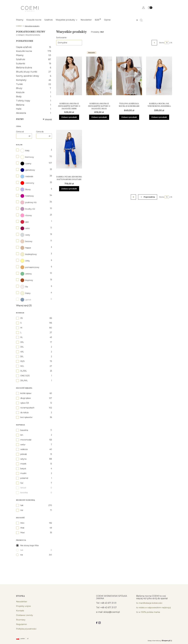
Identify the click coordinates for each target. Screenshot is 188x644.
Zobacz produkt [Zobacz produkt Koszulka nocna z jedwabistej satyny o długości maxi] (99, 117)
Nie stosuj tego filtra (29, 545)
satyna (23, 459)
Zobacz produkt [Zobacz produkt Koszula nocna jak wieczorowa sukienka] (159, 117)
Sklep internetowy (159, 641)
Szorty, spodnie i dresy (34, 76)
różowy (26, 215)
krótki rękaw (26, 393)
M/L (22, 366)
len (22, 435)
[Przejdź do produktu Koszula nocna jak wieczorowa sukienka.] (159, 76)
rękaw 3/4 (25, 403)
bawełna (24, 430)
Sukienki (34, 64)
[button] (142, 20)
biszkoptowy (29, 254)
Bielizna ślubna (34, 68)
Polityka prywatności (26, 629)
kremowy (27, 157)
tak (22, 505)
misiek (23, 464)
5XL (22, 356)
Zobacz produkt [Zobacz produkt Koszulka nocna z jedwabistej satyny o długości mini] (69, 117)
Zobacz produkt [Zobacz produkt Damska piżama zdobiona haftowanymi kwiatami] (69, 189)
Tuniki (34, 84)
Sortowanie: (61, 38)
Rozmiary (21, 620)
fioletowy (27, 196)
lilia (24, 287)
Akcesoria (34, 113)
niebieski (27, 176)
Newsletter (22, 602)
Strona (162, 43)
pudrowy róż (28, 202)
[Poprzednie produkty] (148, 197)
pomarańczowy (30, 267)
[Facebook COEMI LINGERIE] (97, 623)
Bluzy (34, 88)
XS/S (22, 361)
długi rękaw (26, 398)
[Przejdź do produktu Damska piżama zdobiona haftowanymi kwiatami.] (69, 149)
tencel (23, 488)
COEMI (19, 26)
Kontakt (20, 611)
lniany (25, 293)
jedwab (24, 454)
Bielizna (34, 105)
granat (26, 300)
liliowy (26, 189)
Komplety (34, 80)
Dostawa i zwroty (24, 615)
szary (25, 235)
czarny (26, 164)
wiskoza (24, 449)
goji (24, 222)
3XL (22, 347)
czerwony (27, 183)
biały (25, 151)
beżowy (26, 241)
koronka (24, 493)
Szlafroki (34, 59)
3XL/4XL (24, 380)
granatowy (28, 170)
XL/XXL (24, 371)
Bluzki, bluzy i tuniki (34, 72)
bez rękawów (26, 417)
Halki (34, 109)
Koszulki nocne (34, 51)
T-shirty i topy (34, 101)
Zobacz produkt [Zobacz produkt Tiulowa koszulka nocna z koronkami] (129, 117)
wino (25, 228)
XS (22, 318)
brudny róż (28, 209)
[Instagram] (100, 623)
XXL (22, 342)
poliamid (24, 478)
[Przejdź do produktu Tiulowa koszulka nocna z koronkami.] (129, 76)
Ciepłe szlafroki (34, 47)
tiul (22, 483)
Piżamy (34, 55)
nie (22, 510)
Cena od (20, 132)
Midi (22, 528)
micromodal (26, 440)
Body (34, 97)
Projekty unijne (23, 606)
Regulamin (22, 624)
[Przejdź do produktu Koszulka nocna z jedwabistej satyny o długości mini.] (69, 76)
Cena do (40, 132)
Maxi (22, 533)
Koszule (34, 92)
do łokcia (24, 413)
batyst (23, 469)
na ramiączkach (27, 408)
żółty (25, 261)
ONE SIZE (25, 376)
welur (23, 445)
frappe (26, 248)
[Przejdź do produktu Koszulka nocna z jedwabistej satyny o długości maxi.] (99, 76)
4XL (22, 352)
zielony (26, 274)
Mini (22, 523)
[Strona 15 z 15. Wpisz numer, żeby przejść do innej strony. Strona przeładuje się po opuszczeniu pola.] (167, 43)
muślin (23, 473)
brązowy (27, 280)
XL (22, 337)
